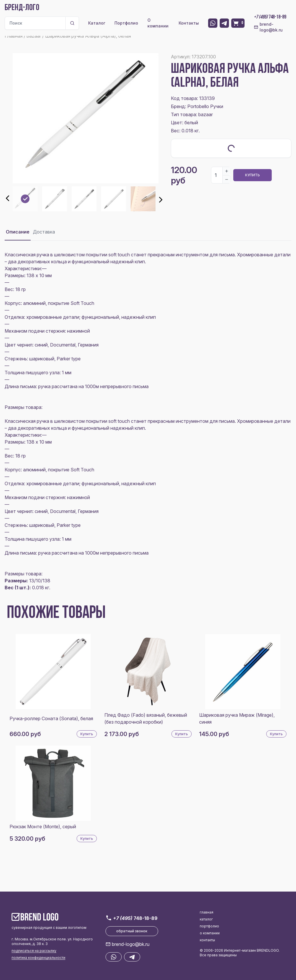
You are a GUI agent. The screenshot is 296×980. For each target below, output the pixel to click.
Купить (252, 175)
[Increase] (227, 171)
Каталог (97, 23)
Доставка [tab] (44, 232)
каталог (206, 919)
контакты (207, 940)
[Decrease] (227, 179)
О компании (158, 23)
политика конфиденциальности (38, 958)
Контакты (189, 23)
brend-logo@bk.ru (268, 27)
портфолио (209, 926)
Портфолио (126, 23)
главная (207, 912)
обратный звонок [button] (132, 931)
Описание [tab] (18, 232)
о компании (210, 933)
